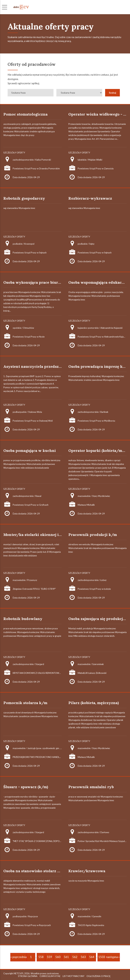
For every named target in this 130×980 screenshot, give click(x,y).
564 (92, 957)
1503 (102, 957)
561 (66, 957)
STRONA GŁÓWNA (28, 976)
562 (75, 957)
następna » (113, 957)
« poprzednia (19, 957)
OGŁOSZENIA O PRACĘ (99, 976)
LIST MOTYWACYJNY (73, 976)
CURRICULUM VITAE (50, 976)
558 (41, 957)
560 (58, 957)
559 (49, 957)
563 (83, 957)
